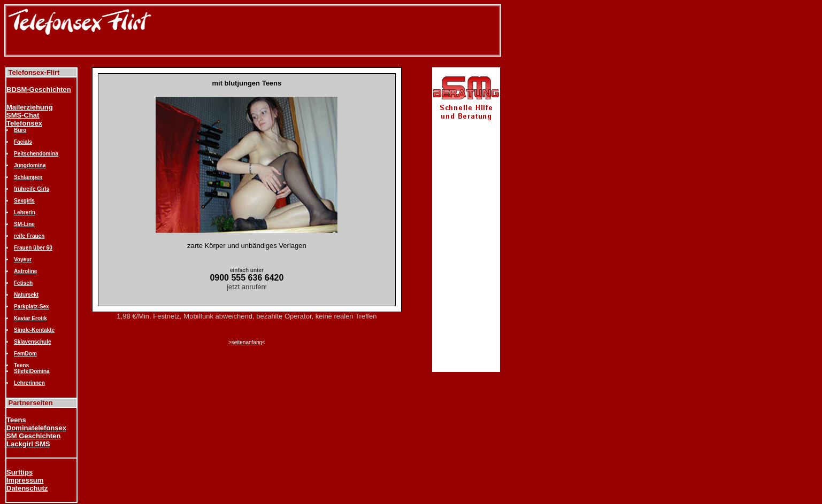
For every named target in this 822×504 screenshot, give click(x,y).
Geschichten (40, 436)
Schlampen (28, 177)
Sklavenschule (32, 342)
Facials (23, 142)
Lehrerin (25, 212)
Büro (20, 130)
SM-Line (24, 224)
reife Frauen (29, 236)
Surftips (20, 472)
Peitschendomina (36, 154)
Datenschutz (27, 488)
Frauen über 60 (33, 248)
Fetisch (23, 283)
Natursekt (26, 295)
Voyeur (23, 259)
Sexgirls (24, 201)
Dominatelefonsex (36, 428)
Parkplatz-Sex (32, 307)
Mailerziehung (30, 107)
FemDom (25, 354)
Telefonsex (24, 123)
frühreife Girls (32, 189)
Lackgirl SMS (28, 444)
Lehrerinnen (29, 383)
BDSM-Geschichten (39, 90)
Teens (16, 420)
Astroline (25, 271)
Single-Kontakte (34, 330)
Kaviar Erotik (30, 318)
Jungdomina (30, 165)
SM (13, 436)
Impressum (25, 480)
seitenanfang (247, 342)
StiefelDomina (32, 371)
